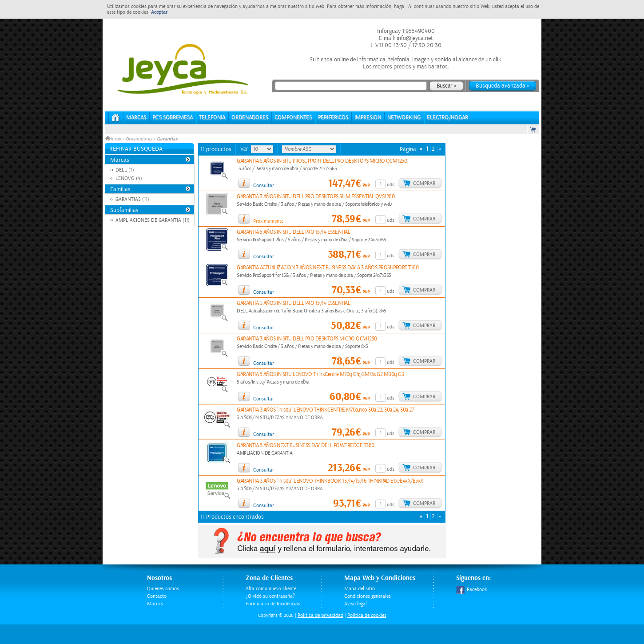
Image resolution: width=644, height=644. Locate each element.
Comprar (424, 183)
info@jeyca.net (414, 38)
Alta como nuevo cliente (271, 589)
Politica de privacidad (320, 615)
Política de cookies (367, 615)
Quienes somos (163, 589)
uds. (391, 185)
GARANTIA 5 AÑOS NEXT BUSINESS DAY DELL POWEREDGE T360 (306, 446)
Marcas (136, 118)
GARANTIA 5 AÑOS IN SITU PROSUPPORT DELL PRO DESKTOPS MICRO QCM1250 (322, 161)
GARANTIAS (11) (132, 199)
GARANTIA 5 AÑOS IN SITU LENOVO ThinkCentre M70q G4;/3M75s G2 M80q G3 (320, 374)
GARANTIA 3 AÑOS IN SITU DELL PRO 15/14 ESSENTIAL (293, 303)
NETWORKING (404, 118)
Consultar (264, 186)
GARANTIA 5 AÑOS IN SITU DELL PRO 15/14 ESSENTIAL (293, 232)
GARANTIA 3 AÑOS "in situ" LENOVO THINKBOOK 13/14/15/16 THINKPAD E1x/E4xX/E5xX (330, 481)
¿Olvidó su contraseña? (270, 596)
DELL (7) (125, 170)
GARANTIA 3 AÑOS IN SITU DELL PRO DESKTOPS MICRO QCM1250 (307, 339)
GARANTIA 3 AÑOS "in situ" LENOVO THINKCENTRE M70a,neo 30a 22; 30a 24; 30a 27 (325, 410)
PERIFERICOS (333, 118)
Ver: (246, 149)
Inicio (114, 139)
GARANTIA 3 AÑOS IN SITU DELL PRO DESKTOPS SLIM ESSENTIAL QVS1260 (316, 197)
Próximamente (268, 221)
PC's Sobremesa (173, 118)
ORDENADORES (250, 118)
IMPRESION (368, 118)
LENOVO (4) (129, 178)
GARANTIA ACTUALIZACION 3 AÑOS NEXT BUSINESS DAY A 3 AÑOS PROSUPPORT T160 (328, 268)
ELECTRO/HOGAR (447, 118)
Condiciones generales (368, 596)
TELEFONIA (212, 118)
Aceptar (159, 12)
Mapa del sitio (360, 589)
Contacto (157, 596)
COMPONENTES (293, 118)
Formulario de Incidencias (273, 604)
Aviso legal (356, 604)
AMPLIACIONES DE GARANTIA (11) (153, 220)
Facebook (471, 590)
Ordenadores (139, 139)
